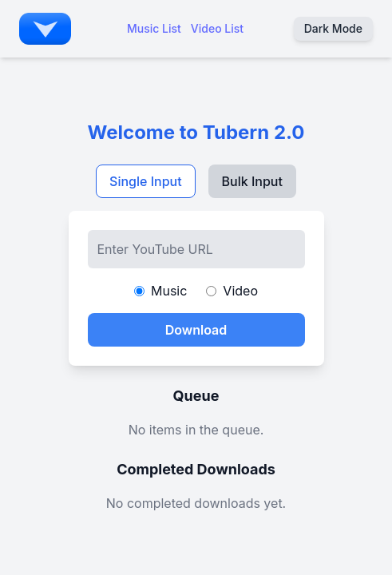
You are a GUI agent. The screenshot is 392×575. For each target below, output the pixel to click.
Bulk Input (252, 181)
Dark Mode (333, 28)
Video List (217, 28)
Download (196, 330)
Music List (154, 28)
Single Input (146, 181)
